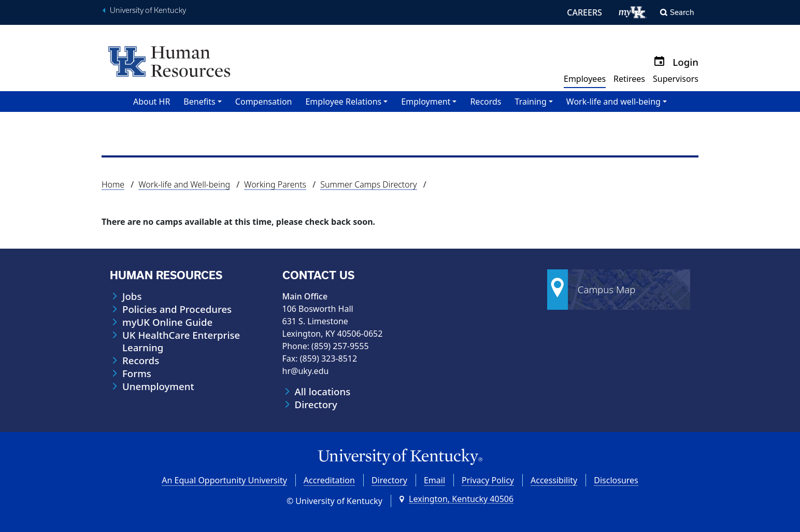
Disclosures (616, 480)
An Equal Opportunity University (224, 480)
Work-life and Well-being (184, 184)
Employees (585, 79)
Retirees (629, 79)
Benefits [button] (199, 102)
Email (434, 480)
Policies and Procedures (177, 309)
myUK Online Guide (167, 322)
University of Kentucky (148, 10)
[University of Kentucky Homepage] (400, 457)
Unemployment (158, 386)
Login (685, 62)
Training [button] (531, 102)
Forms (137, 373)
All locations (323, 392)
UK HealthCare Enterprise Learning (181, 341)
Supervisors (676, 79)
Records (485, 102)
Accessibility (554, 480)
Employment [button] (426, 102)
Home (113, 184)
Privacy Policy (488, 480)
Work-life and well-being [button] (613, 102)
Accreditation (329, 480)
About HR (152, 102)
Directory (316, 405)
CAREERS (584, 12)
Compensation (264, 102)
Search (682, 12)
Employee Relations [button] (343, 102)
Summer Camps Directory (368, 184)
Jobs (132, 296)
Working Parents (275, 184)
